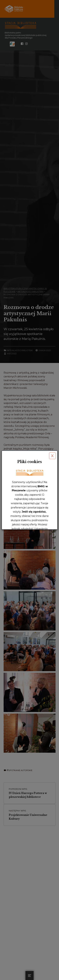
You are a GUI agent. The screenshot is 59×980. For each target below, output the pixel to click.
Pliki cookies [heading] (30, 462)
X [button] (52, 456)
